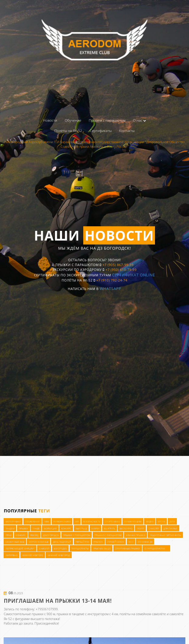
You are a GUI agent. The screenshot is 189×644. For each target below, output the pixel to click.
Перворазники (62, 613)
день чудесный (62, 633)
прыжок (98, 633)
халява (95, 620)
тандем (10, 620)
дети (172, 613)
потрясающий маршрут (20, 640)
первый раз (82, 633)
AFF (77, 613)
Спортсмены (112, 613)
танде (36, 620)
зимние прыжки (135, 627)
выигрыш (81, 620)
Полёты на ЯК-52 (68, 131)
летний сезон (116, 633)
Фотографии (13, 613)
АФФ (46, 613)
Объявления (32, 613)
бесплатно (126, 620)
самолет (44, 640)
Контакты (127, 131)
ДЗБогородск (51, 627)
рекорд (34, 627)
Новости (50, 120)
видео (150, 613)
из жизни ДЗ (145, 633)
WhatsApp (113, 300)
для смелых (170, 620)
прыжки (24, 620)
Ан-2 (131, 633)
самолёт (154, 620)
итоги (161, 613)
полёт (140, 620)
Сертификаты (101, 131)
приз (8, 627)
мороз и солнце (38, 633)
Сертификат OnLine (141, 285)
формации (50, 620)
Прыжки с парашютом (107, 120)
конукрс (66, 620)
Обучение (73, 120)
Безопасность (92, 613)
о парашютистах (155, 640)
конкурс (21, 627)
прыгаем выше (102, 640)
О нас (140, 120)
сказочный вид (15, 633)
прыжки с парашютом (77, 627)
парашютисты (80, 640)
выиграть (110, 620)
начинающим (133, 613)
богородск (60, 640)
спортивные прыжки (128, 640)
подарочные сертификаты (165, 627)
